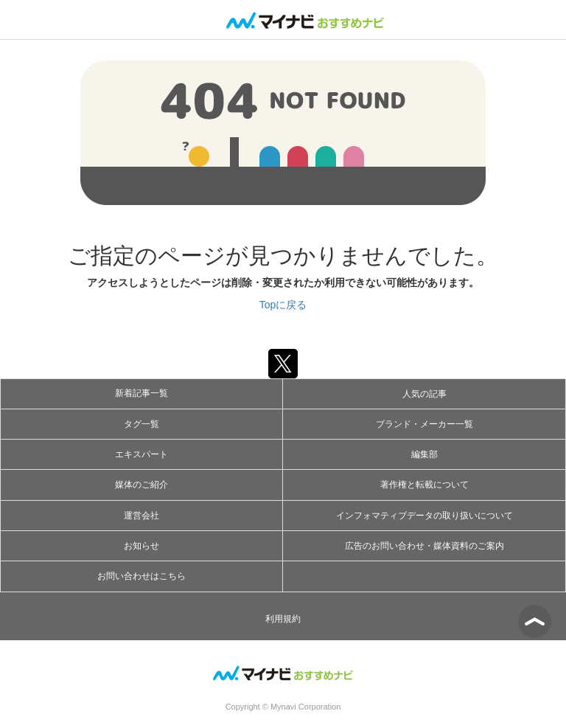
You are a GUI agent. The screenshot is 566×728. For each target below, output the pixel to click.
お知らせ (141, 546)
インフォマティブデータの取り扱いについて (424, 516)
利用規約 (283, 619)
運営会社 (141, 516)
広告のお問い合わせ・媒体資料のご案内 (424, 546)
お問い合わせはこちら (141, 576)
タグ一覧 (141, 424)
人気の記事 (424, 394)
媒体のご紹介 (141, 485)
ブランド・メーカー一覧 (424, 424)
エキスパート (141, 454)
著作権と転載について (424, 485)
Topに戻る (283, 305)
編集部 (424, 454)
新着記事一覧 (141, 393)
